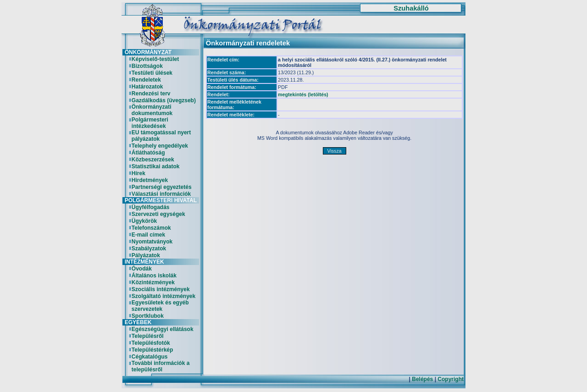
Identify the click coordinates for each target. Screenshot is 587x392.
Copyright (451, 379)
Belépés (422, 379)
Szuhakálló (411, 8)
